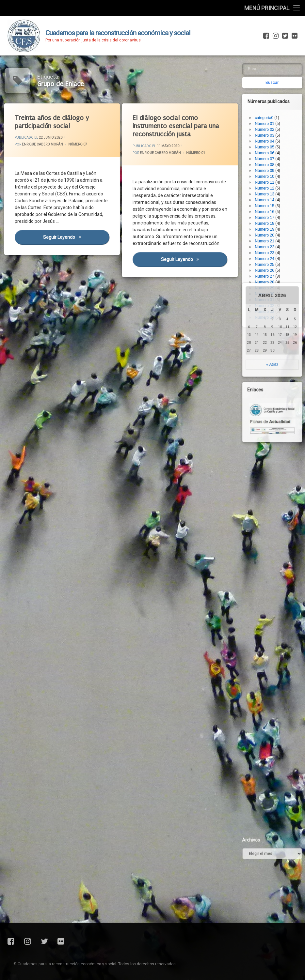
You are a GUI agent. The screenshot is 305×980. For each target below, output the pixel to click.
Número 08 (267, 139)
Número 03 (267, 110)
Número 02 (267, 104)
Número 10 (267, 151)
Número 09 (267, 145)
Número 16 (267, 186)
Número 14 (267, 174)
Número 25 (267, 239)
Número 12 (267, 162)
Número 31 (267, 274)
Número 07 (78, 144)
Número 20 (267, 209)
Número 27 (267, 251)
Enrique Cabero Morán (43, 145)
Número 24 (267, 233)
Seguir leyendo (77, 239)
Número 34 (267, 292)
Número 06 (267, 127)
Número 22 (267, 221)
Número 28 (267, 256)
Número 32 (267, 280)
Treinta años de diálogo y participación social (53, 122)
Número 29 (267, 262)
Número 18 (267, 198)
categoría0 (267, 92)
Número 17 (267, 192)
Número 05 (267, 121)
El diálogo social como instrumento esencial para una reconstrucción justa (177, 126)
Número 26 (267, 245)
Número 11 (267, 157)
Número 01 (196, 152)
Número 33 (267, 286)
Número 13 (267, 168)
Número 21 (267, 215)
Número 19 (267, 204)
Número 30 (267, 268)
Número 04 (267, 115)
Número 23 (267, 227)
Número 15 (267, 180)
